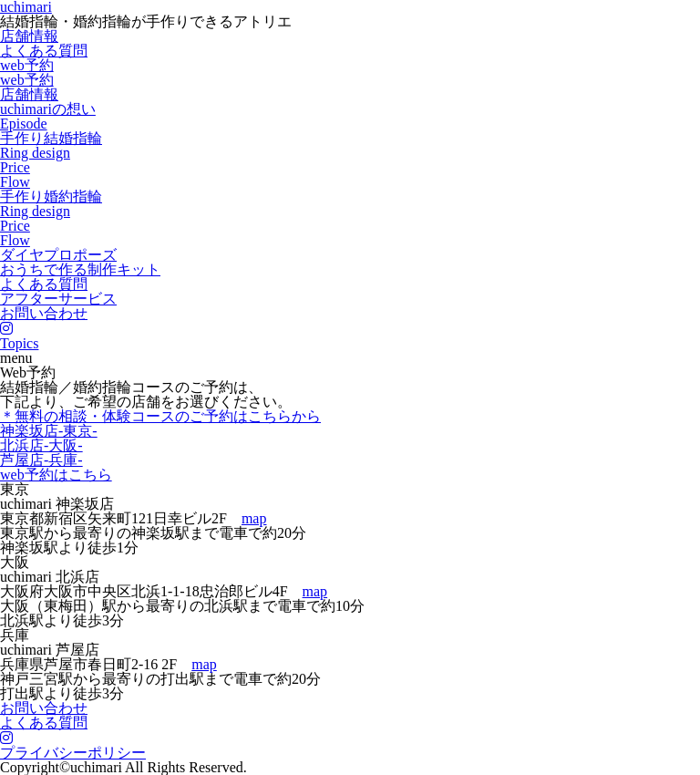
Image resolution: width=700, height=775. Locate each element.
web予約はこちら (56, 475)
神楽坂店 (49, 431)
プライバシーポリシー (73, 753)
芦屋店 (41, 460)
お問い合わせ (44, 313)
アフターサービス (58, 299)
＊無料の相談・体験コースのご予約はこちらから (160, 416)
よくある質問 (44, 51)
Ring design (35, 153)
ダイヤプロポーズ (58, 255)
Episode (24, 124)
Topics (19, 343)
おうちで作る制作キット (80, 269)
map (254, 518)
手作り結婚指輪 (51, 138)
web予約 (27, 65)
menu (16, 358)
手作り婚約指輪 (51, 196)
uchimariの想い (48, 109)
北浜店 (41, 445)
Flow (15, 182)
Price (15, 167)
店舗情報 (29, 36)
